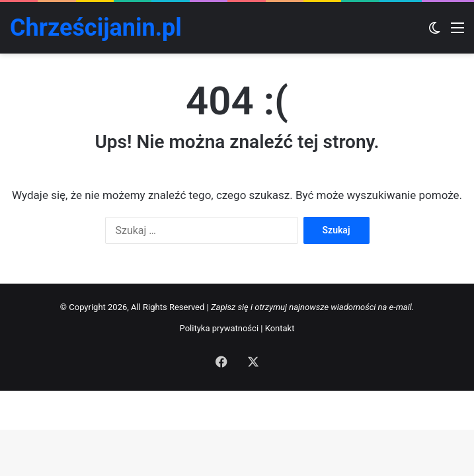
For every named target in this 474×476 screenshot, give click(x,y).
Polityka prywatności (219, 328)
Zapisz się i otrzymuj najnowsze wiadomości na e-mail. (312, 307)
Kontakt (280, 328)
